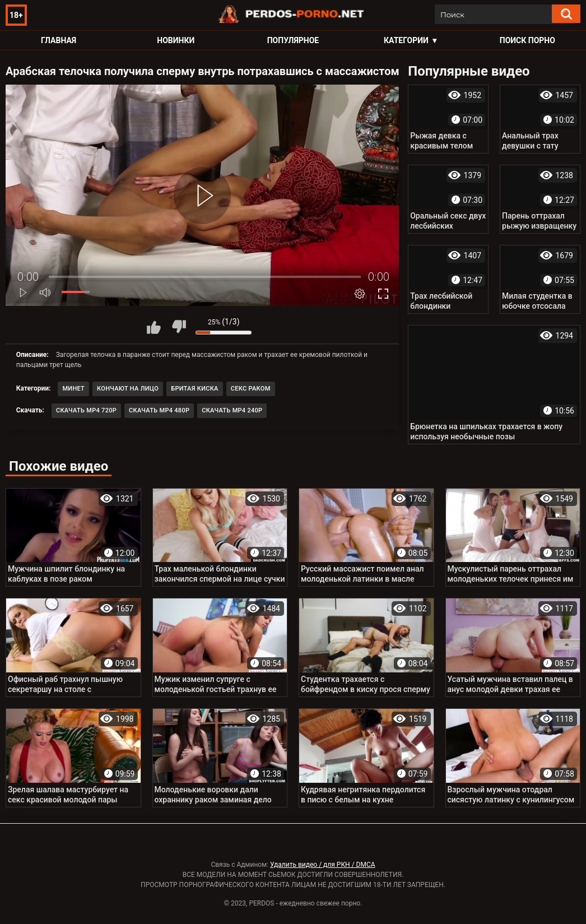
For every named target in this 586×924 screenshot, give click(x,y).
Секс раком (251, 389)
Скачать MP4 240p (232, 410)
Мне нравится (154, 327)
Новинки (176, 40)
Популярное (293, 40)
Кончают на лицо (128, 389)
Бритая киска (195, 389)
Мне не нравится (179, 327)
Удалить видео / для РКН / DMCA (323, 865)
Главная (59, 40)
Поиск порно (527, 40)
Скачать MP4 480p (159, 410)
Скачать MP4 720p (86, 410)
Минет (73, 389)
